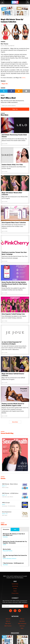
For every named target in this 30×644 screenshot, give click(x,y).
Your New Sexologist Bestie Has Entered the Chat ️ (15, 556)
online (24, 78)
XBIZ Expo (22, 626)
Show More (15, 422)
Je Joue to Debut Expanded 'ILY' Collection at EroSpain (12, 343)
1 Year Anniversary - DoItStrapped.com (13, 563)
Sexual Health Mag (7, 433)
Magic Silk (5, 84)
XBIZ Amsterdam (22, 623)
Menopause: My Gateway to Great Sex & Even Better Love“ (14, 535)
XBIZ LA (22, 619)
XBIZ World (8, 623)
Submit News (15, 584)
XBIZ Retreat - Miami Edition (10, 484)
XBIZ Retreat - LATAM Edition (10, 493)
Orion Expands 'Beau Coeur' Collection (14, 223)
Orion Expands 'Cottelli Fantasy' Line (13, 314)
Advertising (15, 586)
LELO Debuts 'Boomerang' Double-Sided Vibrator (14, 136)
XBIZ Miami (22, 621)
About (15, 591)
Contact (15, 589)
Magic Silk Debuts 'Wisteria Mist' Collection (12, 194)
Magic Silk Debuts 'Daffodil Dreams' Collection (13, 375)
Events (3, 478)
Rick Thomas (5, 44)
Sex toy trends (7, 549)
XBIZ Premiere (8, 626)
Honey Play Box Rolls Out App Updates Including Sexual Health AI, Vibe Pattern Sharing (14, 284)
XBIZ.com (8, 619)
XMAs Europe (6, 503)
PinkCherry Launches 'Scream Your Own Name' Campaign (14, 253)
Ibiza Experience (7, 512)
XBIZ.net (4, 525)
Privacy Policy (15, 593)
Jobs (15, 529)
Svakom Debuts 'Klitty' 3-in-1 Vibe (12, 165)
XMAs (22, 628)
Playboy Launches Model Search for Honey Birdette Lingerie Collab (13, 405)
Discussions (6, 529)
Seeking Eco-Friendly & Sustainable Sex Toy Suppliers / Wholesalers (15, 542)
